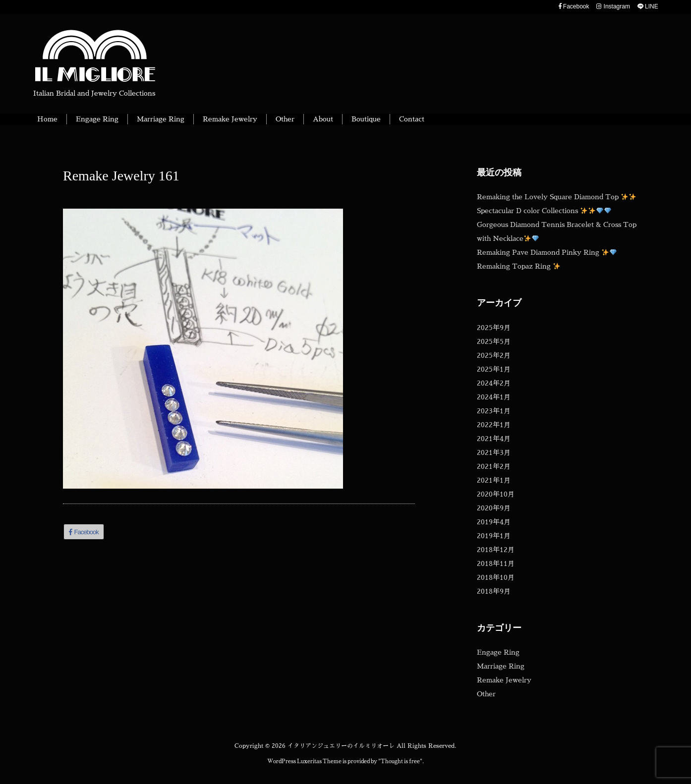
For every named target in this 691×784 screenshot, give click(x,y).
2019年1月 (494, 536)
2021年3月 (494, 452)
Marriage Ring (501, 666)
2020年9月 (494, 508)
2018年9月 (494, 591)
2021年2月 (494, 466)
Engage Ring (498, 652)
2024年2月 (494, 383)
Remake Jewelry (504, 680)
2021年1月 (494, 480)
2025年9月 (494, 328)
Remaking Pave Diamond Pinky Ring (547, 252)
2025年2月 (494, 355)
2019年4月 (494, 522)
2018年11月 (496, 563)
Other (486, 694)
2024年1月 (494, 397)
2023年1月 (494, 411)
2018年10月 (496, 577)
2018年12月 (496, 550)
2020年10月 (496, 494)
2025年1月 (494, 369)
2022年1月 (494, 425)
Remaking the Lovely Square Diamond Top (556, 197)
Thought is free (400, 761)
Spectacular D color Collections (544, 211)
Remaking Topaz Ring (518, 266)
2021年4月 (494, 439)
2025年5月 (494, 341)
